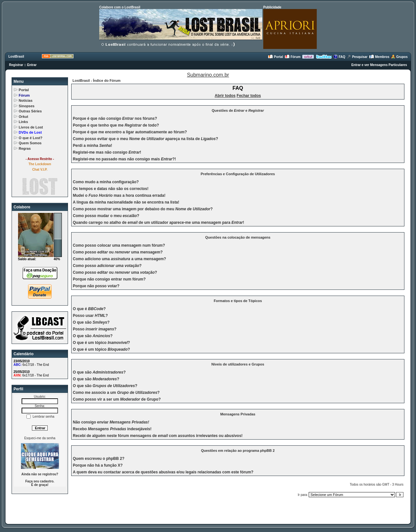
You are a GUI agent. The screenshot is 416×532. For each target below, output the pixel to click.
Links (23, 122)
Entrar (32, 65)
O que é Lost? (30, 138)
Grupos (399, 57)
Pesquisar (357, 57)
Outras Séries (30, 111)
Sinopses (27, 106)
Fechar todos (249, 96)
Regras (25, 148)
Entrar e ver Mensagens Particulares (379, 65)
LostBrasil (16, 57)
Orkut (23, 117)
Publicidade (272, 7)
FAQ (339, 57)
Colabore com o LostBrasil (120, 7)
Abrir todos (225, 96)
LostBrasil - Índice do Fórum (97, 81)
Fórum (293, 57)
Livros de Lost (31, 127)
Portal (275, 57)
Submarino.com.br (208, 75)
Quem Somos (30, 143)
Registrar (16, 65)
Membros (379, 57)
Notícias (26, 100)
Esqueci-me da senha (40, 438)
